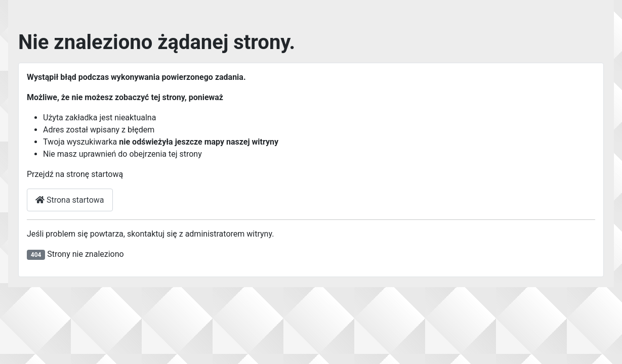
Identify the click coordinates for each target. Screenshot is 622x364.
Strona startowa (70, 200)
